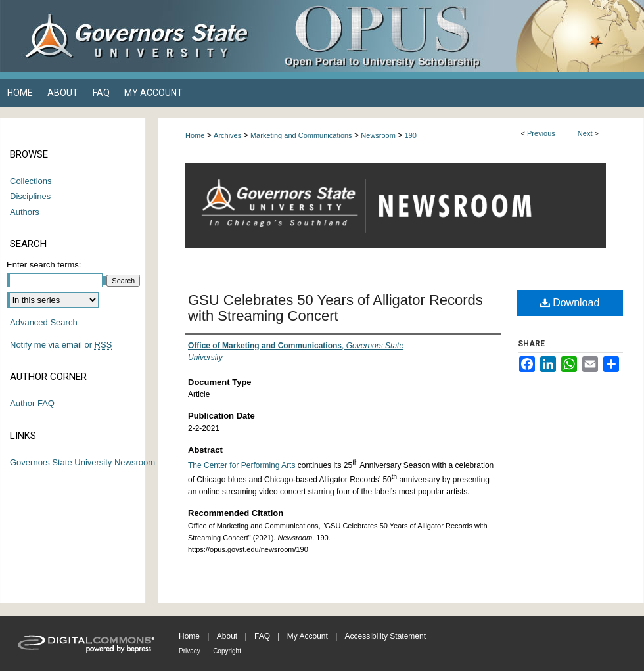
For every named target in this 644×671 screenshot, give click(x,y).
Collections (31, 181)
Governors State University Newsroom (82, 462)
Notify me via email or (61, 345)
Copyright (227, 651)
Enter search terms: (44, 265)
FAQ (262, 636)
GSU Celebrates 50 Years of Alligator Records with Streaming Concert (335, 308)
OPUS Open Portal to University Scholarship (453, 36)
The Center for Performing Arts (241, 465)
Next (585, 133)
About (227, 636)
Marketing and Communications (301, 135)
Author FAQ (32, 403)
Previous (541, 133)
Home (195, 135)
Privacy (190, 651)
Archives (227, 135)
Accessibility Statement (385, 636)
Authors (25, 212)
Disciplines (30, 196)
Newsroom (378, 135)
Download (570, 303)
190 (411, 135)
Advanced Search (44, 322)
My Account (308, 636)
